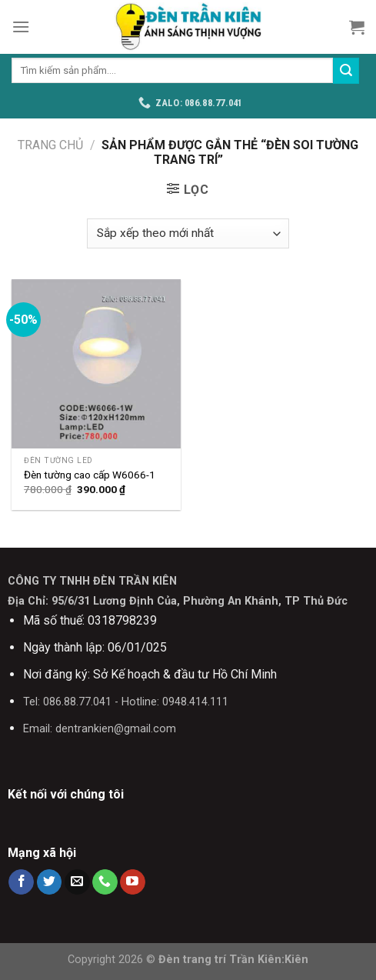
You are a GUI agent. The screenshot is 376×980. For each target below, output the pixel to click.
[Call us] (105, 882)
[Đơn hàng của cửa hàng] (188, 233)
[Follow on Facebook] (21, 882)
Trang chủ (50, 145)
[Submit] (346, 71)
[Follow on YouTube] (133, 882)
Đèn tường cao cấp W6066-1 (90, 475)
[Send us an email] (77, 882)
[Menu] (21, 27)
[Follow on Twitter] (50, 882)
